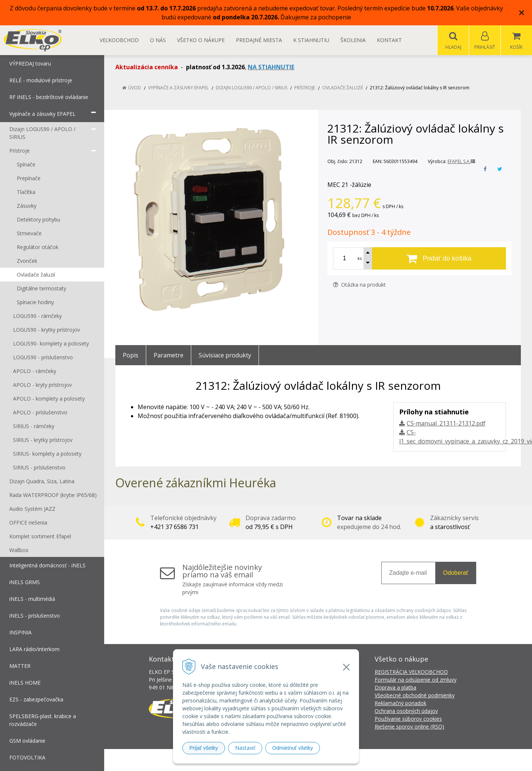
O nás (158, 40)
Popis (131, 356)
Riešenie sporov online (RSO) (409, 727)
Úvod (134, 88)
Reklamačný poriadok (400, 703)
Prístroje (305, 88)
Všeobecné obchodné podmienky (415, 696)
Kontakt (389, 40)
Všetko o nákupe (201, 40)
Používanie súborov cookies (408, 719)
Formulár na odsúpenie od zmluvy (416, 680)
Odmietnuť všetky (293, 748)
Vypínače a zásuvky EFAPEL (178, 88)
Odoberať (456, 573)
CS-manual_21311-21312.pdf (446, 424)
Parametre (169, 356)
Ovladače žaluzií (342, 88)
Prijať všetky (204, 748)
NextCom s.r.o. (400, 760)
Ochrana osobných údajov (406, 711)
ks (360, 259)
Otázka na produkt (359, 285)
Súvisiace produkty (225, 356)
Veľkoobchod (119, 40)
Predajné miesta (259, 40)
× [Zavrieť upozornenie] (522, 12)
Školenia (353, 40)
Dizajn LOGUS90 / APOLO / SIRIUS (251, 88)
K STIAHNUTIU (311, 40)
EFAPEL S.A (461, 162)
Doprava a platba (395, 688)
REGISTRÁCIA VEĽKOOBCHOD (411, 672)
